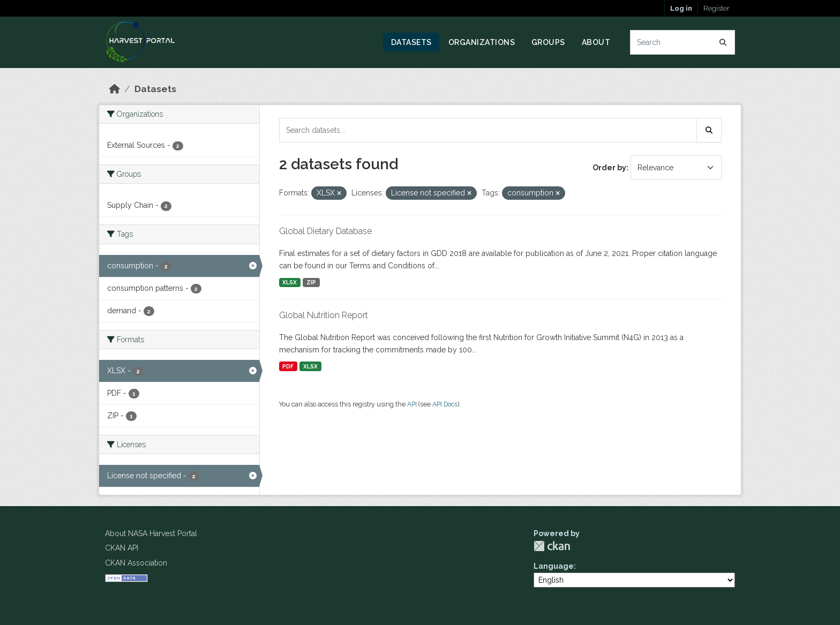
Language (554, 566)
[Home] (115, 89)
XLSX (290, 282)
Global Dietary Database (325, 231)
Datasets (411, 42)
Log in (681, 8)
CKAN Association (136, 563)
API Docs (445, 404)
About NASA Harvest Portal (151, 533)
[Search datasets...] (683, 42)
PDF (288, 366)
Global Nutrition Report (324, 315)
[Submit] (723, 42)
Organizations (482, 42)
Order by (609, 168)
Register (717, 8)
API (412, 404)
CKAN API (122, 548)
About (596, 42)
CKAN (552, 546)
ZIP (311, 282)
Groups (548, 42)
